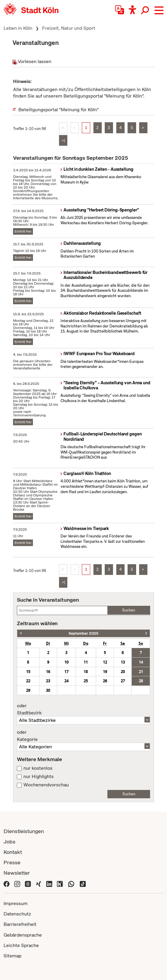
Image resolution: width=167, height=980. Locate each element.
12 (105, 662)
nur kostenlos (38, 768)
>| (63, 141)
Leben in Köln (18, 28)
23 (48, 681)
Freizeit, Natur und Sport (69, 28)
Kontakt (13, 852)
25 (86, 681)
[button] (159, 10)
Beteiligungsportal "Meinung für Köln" (59, 110)
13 (123, 662)
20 (123, 672)
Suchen (129, 610)
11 (86, 662)
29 (28, 690)
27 (123, 681)
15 (28, 672)
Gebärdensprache (23, 935)
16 (48, 672)
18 (86, 672)
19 (105, 672)
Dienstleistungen (24, 831)
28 (141, 681)
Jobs (9, 842)
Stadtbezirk (83, 709)
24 (66, 681)
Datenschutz (17, 914)
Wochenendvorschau (46, 785)
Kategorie (83, 736)
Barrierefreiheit (20, 924)
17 (66, 672)
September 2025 (83, 633)
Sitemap (12, 956)
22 (28, 681)
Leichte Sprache (21, 945)
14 (141, 662)
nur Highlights (39, 777)
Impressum (16, 903)
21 (141, 672)
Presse (12, 862)
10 (66, 662)
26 (105, 681)
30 (48, 690)
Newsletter (17, 873)
